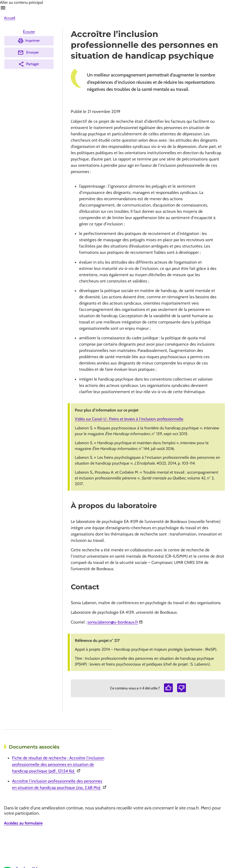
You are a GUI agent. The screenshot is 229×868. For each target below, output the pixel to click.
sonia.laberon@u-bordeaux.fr (113, 622)
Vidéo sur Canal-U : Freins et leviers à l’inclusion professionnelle (129, 419)
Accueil (10, 18)
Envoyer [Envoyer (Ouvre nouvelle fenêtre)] (28, 53)
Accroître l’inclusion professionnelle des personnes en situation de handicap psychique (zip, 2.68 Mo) (60, 784)
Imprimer (29, 41)
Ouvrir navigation (3, 8)
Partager (29, 64)
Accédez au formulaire (23, 823)
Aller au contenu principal (22, 2)
